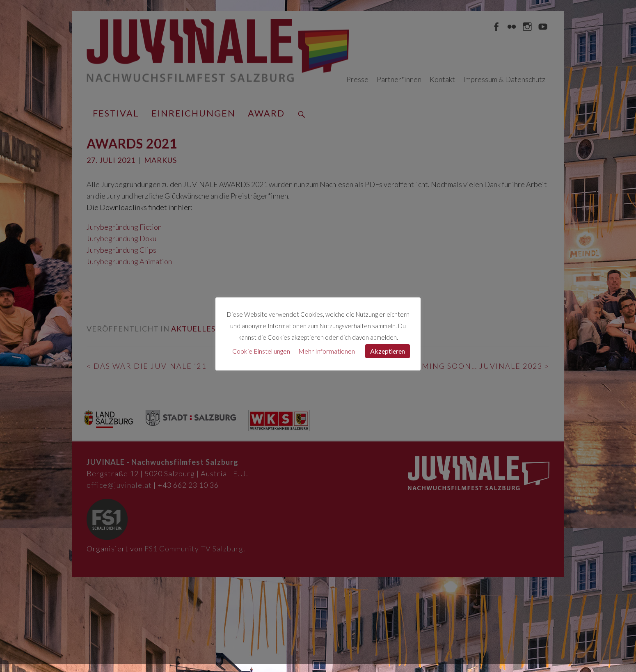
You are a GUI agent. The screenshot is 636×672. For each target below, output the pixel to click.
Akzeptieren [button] (388, 351)
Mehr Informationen (327, 351)
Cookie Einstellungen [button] (261, 351)
